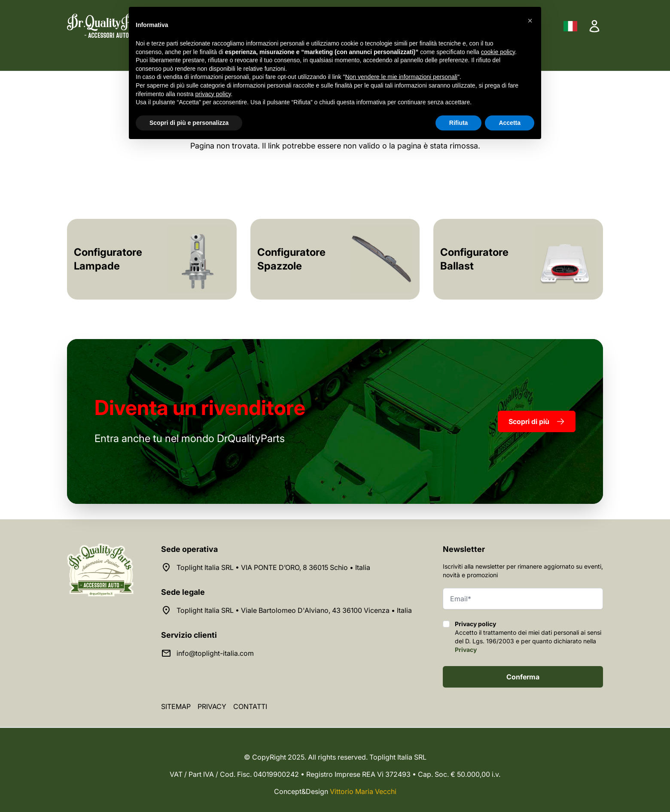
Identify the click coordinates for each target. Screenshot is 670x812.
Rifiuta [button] (459, 123)
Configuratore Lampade (108, 259)
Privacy (466, 650)
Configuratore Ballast (474, 259)
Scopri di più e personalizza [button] (189, 123)
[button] (530, 21)
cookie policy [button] (498, 52)
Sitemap (176, 706)
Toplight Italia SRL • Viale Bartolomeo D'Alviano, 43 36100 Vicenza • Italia (294, 610)
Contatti (250, 706)
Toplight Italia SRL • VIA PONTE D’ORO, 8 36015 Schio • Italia (273, 567)
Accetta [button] (510, 123)
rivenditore (200, 408)
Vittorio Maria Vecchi (363, 791)
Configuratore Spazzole (291, 259)
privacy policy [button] (213, 94)
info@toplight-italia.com (215, 653)
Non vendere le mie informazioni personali (401, 77)
